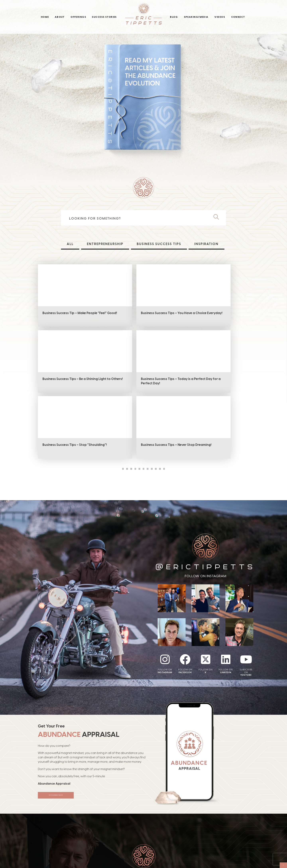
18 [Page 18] (118, 409)
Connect (238, 17)
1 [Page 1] (93, 409)
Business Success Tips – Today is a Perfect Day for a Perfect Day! (67, 383)
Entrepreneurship (105, 244)
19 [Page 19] (131, 409)
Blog (174, 17)
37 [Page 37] (194, 409)
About (60, 17)
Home (45, 17)
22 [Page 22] (169, 409)
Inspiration (207, 244)
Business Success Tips (159, 244)
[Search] (218, 217)
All (70, 244)
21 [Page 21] (156, 409)
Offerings (78, 17)
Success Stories (104, 17)
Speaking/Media (196, 17)
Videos (220, 17)
